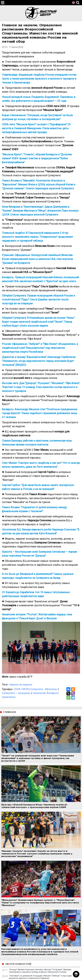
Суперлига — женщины (16, 693)
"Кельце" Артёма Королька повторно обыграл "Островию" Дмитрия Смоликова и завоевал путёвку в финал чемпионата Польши (40, 971)
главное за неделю (20, 685)
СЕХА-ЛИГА (21, 689)
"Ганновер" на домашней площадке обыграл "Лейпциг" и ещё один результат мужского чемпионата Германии (40, 977)
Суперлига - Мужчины (44, 689)
